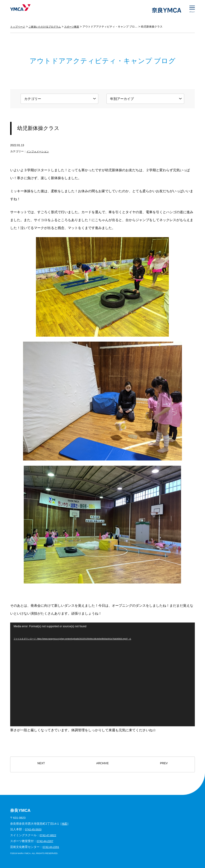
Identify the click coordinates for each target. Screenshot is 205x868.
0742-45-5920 (34, 829)
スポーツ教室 (77, 27)
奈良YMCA (24, 10)
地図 (65, 824)
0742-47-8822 (49, 835)
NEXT (41, 765)
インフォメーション (39, 151)
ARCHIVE (102, 765)
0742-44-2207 (46, 841)
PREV (164, 765)
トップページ (18, 27)
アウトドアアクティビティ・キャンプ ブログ (116, 27)
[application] (102, 674)
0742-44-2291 (52, 847)
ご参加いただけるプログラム (47, 27)
